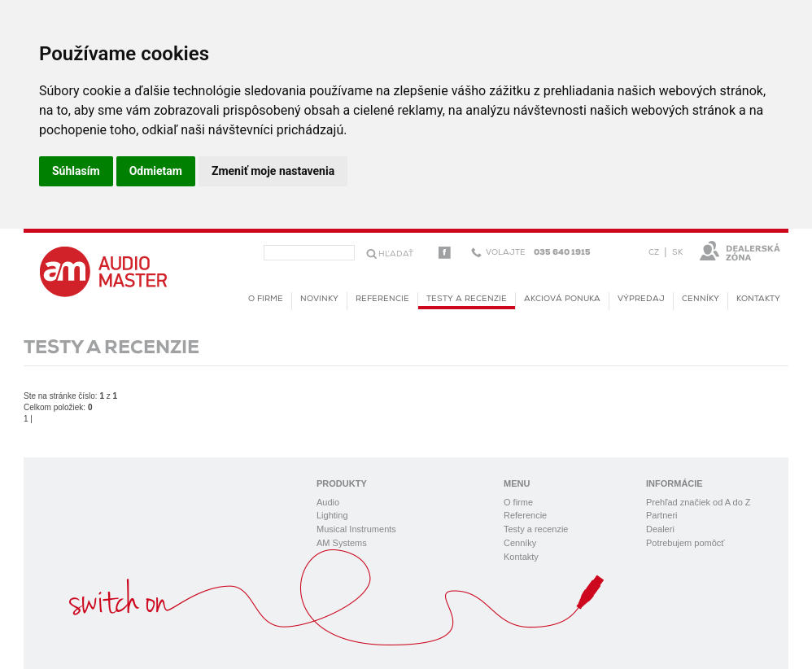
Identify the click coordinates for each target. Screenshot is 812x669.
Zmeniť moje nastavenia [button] (273, 171)
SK (677, 253)
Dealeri (660, 529)
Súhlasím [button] (76, 171)
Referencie (382, 299)
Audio (328, 502)
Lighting (332, 515)
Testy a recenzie (467, 302)
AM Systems (342, 543)
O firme (266, 299)
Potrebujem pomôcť (685, 543)
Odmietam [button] (156, 171)
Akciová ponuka (562, 299)
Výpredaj (641, 299)
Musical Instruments (356, 529)
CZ (654, 253)
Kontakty (758, 299)
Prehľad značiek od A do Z (698, 502)
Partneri (662, 515)
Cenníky (701, 299)
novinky (319, 299)
